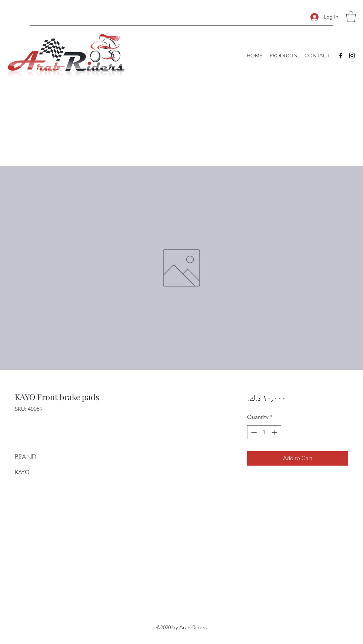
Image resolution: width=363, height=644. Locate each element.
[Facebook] (341, 56)
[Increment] (275, 432)
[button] (351, 17)
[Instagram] (352, 56)
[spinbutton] (264, 432)
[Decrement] (253, 432)
